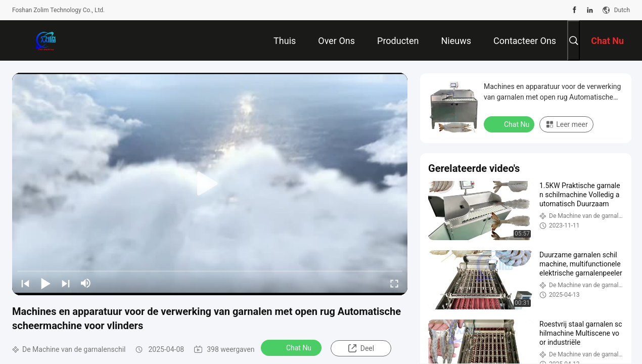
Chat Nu (292, 347)
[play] (210, 184)
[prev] (25, 283)
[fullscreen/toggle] (394, 283)
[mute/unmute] (86, 283)
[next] (66, 283)
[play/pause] (45, 283)
